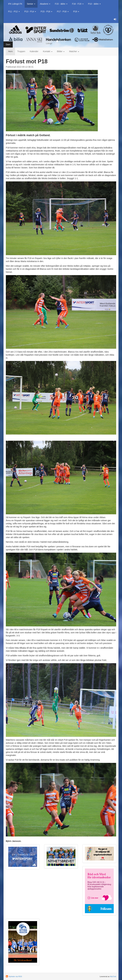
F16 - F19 (78, 4)
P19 (76, 12)
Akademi (45, 4)
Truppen (21, 51)
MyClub (113, 976)
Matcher (74, 51)
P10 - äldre (94, 4)
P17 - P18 (63, 12)
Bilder (61, 51)
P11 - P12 (14, 12)
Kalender (34, 51)
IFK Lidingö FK (15, 4)
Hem (10, 51)
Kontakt (48, 51)
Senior (31, 4)
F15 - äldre (61, 4)
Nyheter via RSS (15, 976)
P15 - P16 (46, 12)
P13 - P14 (30, 12)
